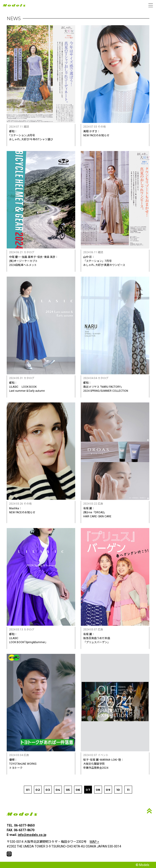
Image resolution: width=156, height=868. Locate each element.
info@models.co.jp (32, 835)
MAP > (94, 842)
